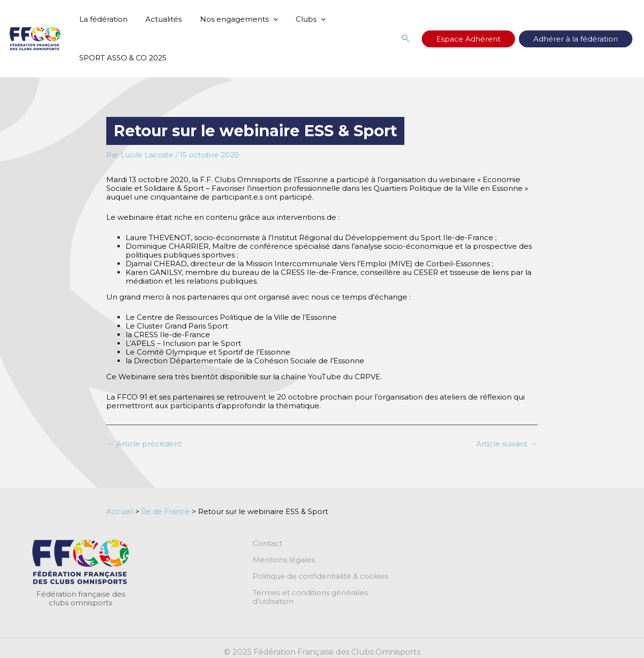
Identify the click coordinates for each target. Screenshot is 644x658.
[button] (435, 39)
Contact (267, 544)
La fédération (101, 19)
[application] (264, 19)
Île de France (166, 511)
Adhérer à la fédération (583, 39)
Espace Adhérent (490, 39)
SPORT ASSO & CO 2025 (121, 58)
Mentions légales (284, 560)
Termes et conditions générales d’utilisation (331, 593)
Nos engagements (230, 19)
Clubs (298, 19)
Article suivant (507, 444)
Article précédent (144, 444)
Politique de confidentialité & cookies (320, 576)
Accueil (120, 511)
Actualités (158, 19)
